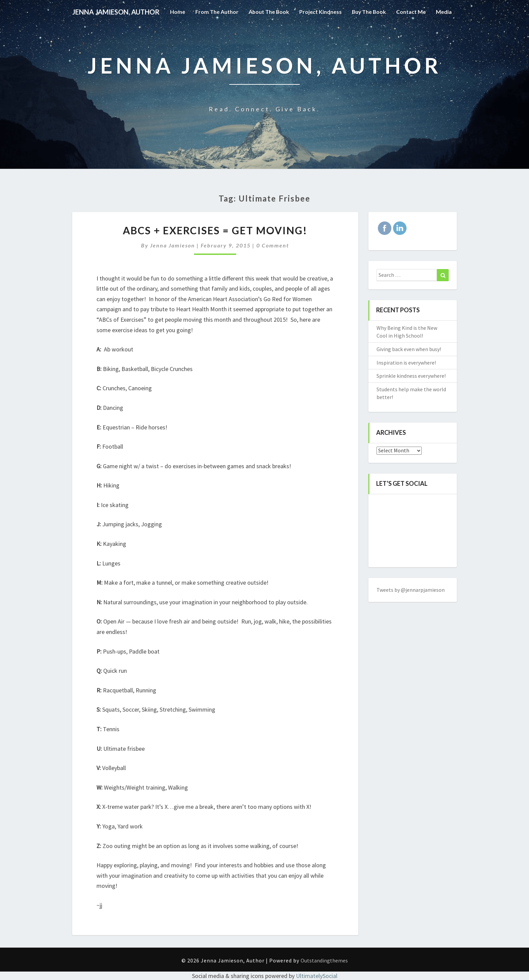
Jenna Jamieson (173, 245)
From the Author (215, 35)
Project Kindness (319, 35)
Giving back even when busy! (409, 349)
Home (176, 35)
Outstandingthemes (324, 960)
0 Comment (273, 245)
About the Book (268, 35)
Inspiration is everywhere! (406, 363)
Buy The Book (368, 35)
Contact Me (411, 35)
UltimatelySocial (317, 976)
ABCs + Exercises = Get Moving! (215, 230)
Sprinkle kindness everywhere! (411, 376)
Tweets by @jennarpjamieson (411, 590)
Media (444, 35)
